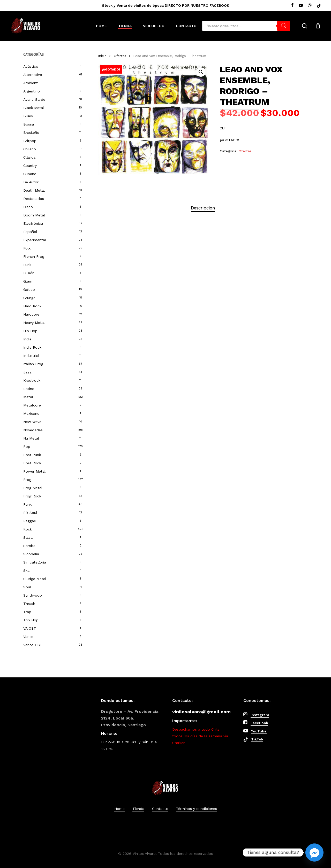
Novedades (33, 430)
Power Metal (34, 471)
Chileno (30, 149)
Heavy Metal (34, 323)
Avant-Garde (34, 99)
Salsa (28, 537)
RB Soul (30, 513)
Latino (29, 389)
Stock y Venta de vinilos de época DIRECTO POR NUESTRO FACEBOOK (165, 5)
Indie (27, 339)
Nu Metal (31, 438)
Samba (29, 546)
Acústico (31, 66)
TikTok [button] (257, 739)
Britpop (30, 141)
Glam (28, 281)
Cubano (30, 174)
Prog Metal (33, 488)
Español (30, 232)
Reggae (30, 521)
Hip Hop (30, 331)
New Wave (32, 422)
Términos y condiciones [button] (197, 809)
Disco (28, 207)
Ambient (31, 83)
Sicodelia (31, 554)
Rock (28, 529)
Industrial (31, 356)
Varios (28, 637)
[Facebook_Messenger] (314, 853)
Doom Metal (34, 215)
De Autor (31, 182)
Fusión (29, 273)
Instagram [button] (260, 715)
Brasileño (31, 132)
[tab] (203, 208)
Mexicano (31, 413)
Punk (27, 504)
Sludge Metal (35, 579)
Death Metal (34, 190)
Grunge (29, 298)
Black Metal (34, 108)
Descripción (203, 208)
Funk (27, 265)
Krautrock (32, 380)
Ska (26, 570)
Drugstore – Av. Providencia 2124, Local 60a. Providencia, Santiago (130, 718)
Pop (27, 447)
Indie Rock (32, 347)
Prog (27, 480)
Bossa (29, 124)
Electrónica (33, 223)
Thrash (29, 604)
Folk (27, 248)
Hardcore (31, 314)
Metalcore (32, 405)
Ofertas (120, 56)
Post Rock (32, 463)
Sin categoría (35, 562)
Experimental (35, 240)
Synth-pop (33, 595)
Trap (27, 612)
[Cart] (318, 26)
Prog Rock (32, 496)
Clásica (29, 157)
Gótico (29, 290)
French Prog (34, 256)
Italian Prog (33, 364)
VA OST (30, 628)
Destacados (34, 199)
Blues (28, 116)
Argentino (32, 91)
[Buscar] (284, 26)
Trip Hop (31, 620)
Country (30, 166)
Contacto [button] (160, 809)
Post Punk (32, 455)
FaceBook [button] (259, 723)
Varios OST (33, 645)
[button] (201, 72)
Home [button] (119, 809)
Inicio (102, 56)
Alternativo (33, 75)
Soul (27, 587)
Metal (28, 397)
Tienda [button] (138, 809)
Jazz (27, 372)
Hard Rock (32, 306)
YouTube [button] (259, 731)
